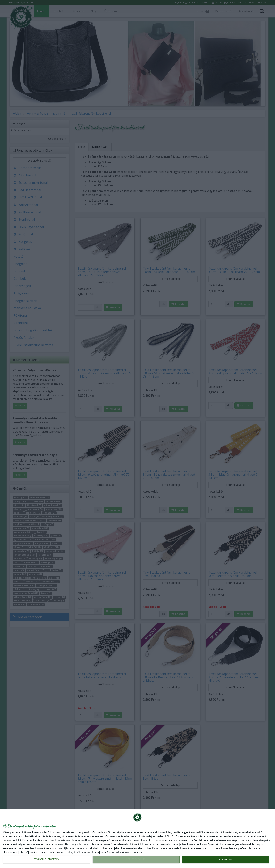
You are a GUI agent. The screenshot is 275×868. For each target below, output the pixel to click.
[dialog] (137, 839)
